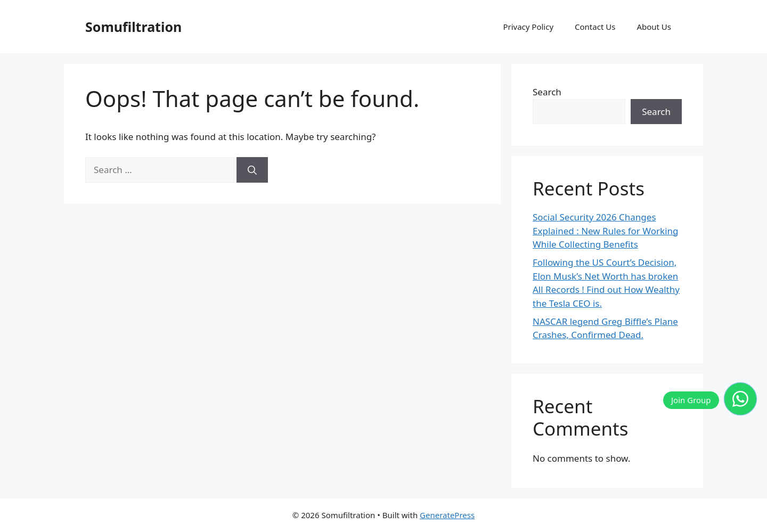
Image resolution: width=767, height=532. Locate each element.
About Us (654, 27)
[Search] (252, 170)
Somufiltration (133, 27)
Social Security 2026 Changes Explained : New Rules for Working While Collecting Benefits (606, 231)
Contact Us (595, 27)
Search (547, 92)
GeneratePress (447, 515)
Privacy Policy (528, 27)
